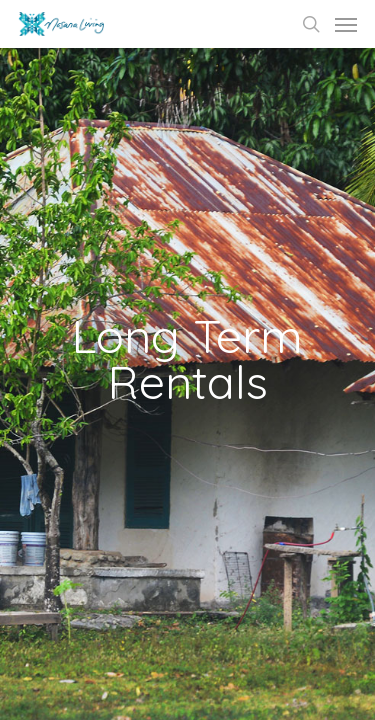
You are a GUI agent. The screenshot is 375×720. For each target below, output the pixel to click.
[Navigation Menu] (346, 24)
